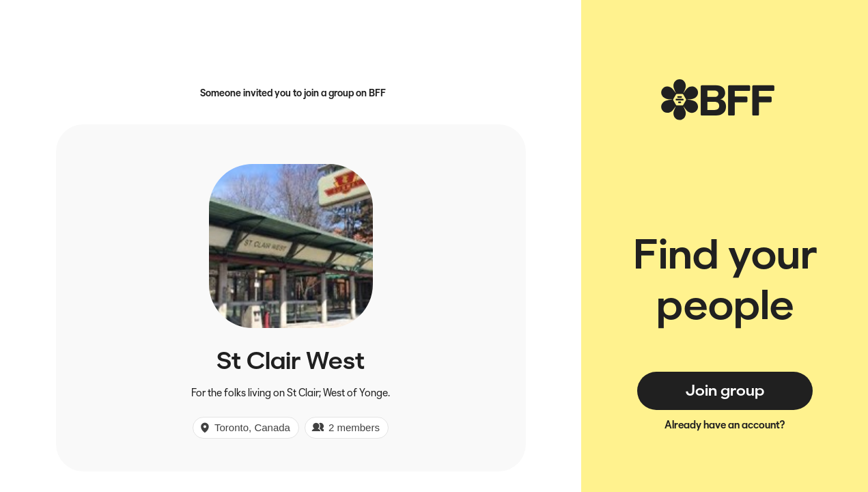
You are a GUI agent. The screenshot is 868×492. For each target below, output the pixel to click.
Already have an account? (725, 425)
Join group (725, 390)
